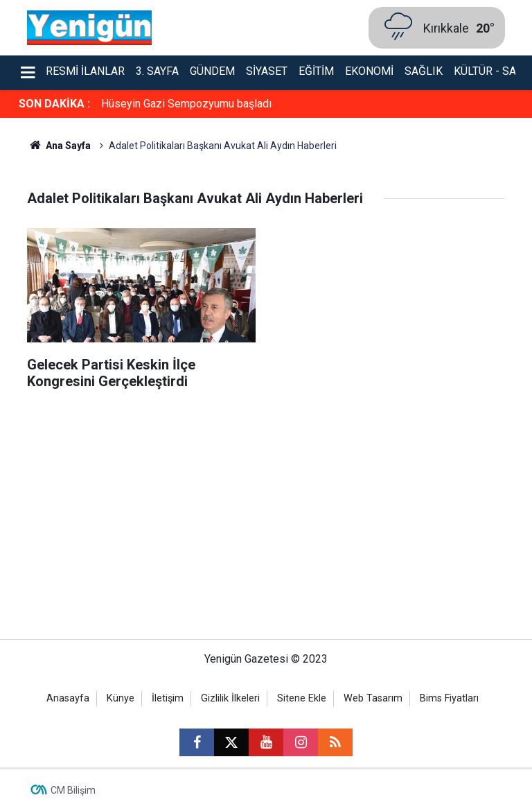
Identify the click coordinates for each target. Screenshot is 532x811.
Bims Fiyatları (449, 698)
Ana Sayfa (59, 146)
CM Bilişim (73, 790)
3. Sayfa (157, 71)
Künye (121, 698)
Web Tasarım (373, 698)
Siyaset (267, 71)
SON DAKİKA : (54, 104)
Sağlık (424, 71)
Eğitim (316, 71)
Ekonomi (369, 71)
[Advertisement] (266, 521)
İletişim (168, 698)
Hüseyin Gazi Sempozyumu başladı (186, 104)
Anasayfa (68, 698)
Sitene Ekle (302, 698)
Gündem (212, 71)
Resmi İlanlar (85, 71)
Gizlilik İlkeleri (230, 698)
